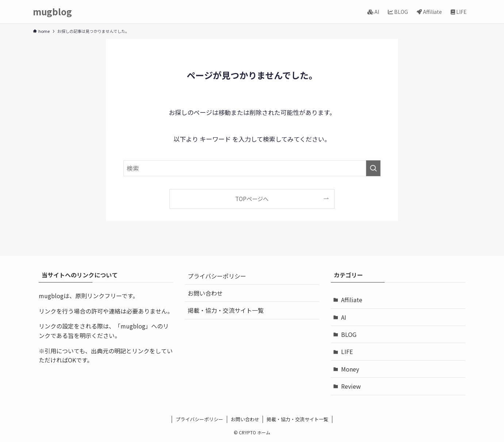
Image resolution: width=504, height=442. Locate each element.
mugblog (52, 12)
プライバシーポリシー (217, 276)
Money (350, 369)
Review (351, 386)
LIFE (347, 351)
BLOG (349, 334)
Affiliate (352, 300)
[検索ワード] (252, 168)
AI (344, 317)
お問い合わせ (205, 293)
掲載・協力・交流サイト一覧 (226, 310)
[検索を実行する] (373, 168)
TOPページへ (252, 199)
